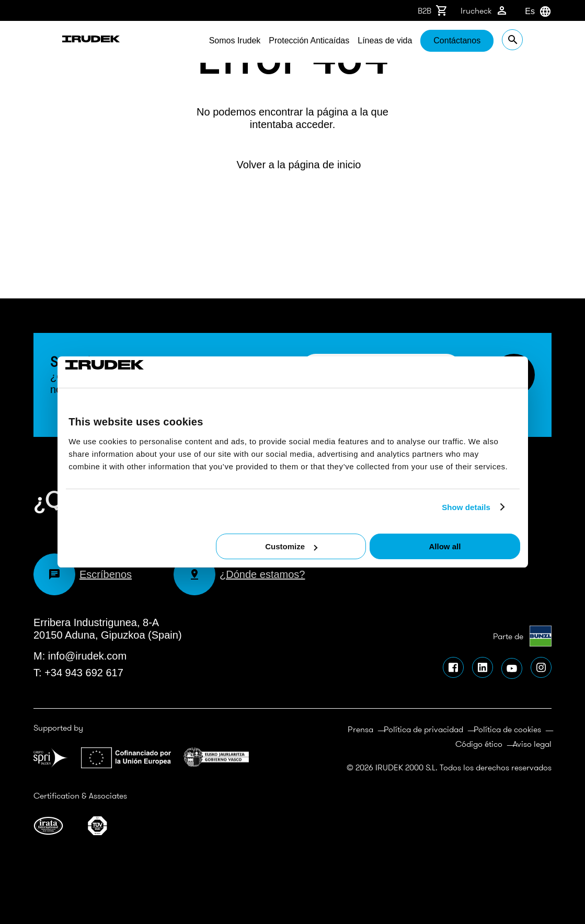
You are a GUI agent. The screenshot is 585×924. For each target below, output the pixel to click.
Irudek (66, 42)
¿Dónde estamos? (239, 574)
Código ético (479, 744)
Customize (291, 546)
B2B (433, 10)
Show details (466, 507)
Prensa (360, 729)
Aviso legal (532, 744)
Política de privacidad (423, 729)
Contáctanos (486, 41)
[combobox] (525, 11)
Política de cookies (507, 729)
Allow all (445, 546)
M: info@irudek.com (80, 656)
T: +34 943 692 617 (78, 673)
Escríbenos (83, 574)
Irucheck (484, 10)
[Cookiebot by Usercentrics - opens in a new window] (111, 372)
